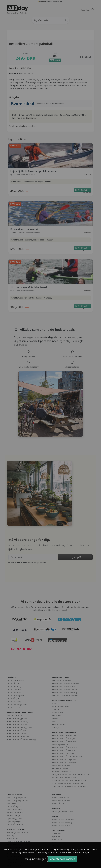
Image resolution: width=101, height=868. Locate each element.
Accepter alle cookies (63, 859)
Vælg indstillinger (35, 859)
